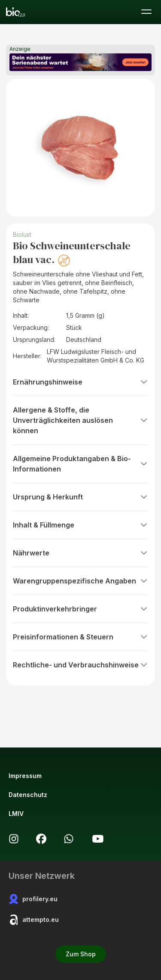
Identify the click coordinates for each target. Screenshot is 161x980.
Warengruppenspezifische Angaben (80, 581)
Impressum (25, 776)
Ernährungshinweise (80, 382)
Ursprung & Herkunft (80, 497)
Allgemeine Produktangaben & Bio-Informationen (80, 464)
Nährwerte (80, 553)
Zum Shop (81, 954)
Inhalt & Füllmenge (80, 525)
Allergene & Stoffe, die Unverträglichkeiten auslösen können (80, 420)
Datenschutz (28, 795)
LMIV (16, 814)
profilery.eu (33, 899)
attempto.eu (34, 920)
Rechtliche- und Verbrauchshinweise (80, 665)
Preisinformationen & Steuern (80, 637)
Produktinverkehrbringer (80, 609)
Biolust (22, 234)
